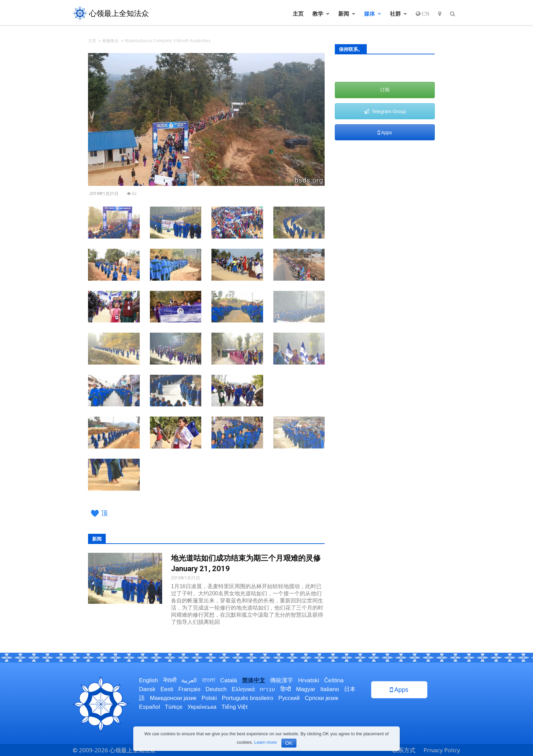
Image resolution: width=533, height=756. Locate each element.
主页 (298, 14)
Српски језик (322, 698)
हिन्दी (286, 689)
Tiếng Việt (234, 707)
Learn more (265, 742)
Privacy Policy (442, 750)
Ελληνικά (243, 689)
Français (189, 689)
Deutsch (216, 689)
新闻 (347, 14)
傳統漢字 (281, 680)
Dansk (147, 689)
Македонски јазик (173, 698)
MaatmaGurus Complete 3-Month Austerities (168, 41)
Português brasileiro (248, 698)
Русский (289, 698)
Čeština (334, 680)
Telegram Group (385, 111)
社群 (398, 14)
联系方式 (404, 750)
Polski (209, 698)
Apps (385, 133)
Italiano (330, 689)
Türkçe (174, 707)
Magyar (306, 689)
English (149, 680)
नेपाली (170, 680)
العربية (189, 680)
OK (289, 743)
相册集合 (110, 41)
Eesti (167, 689)
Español (149, 707)
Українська (202, 707)
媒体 (373, 14)
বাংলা (209, 680)
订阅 (385, 90)
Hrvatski (308, 680)
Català (229, 680)
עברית (268, 689)
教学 (321, 14)
